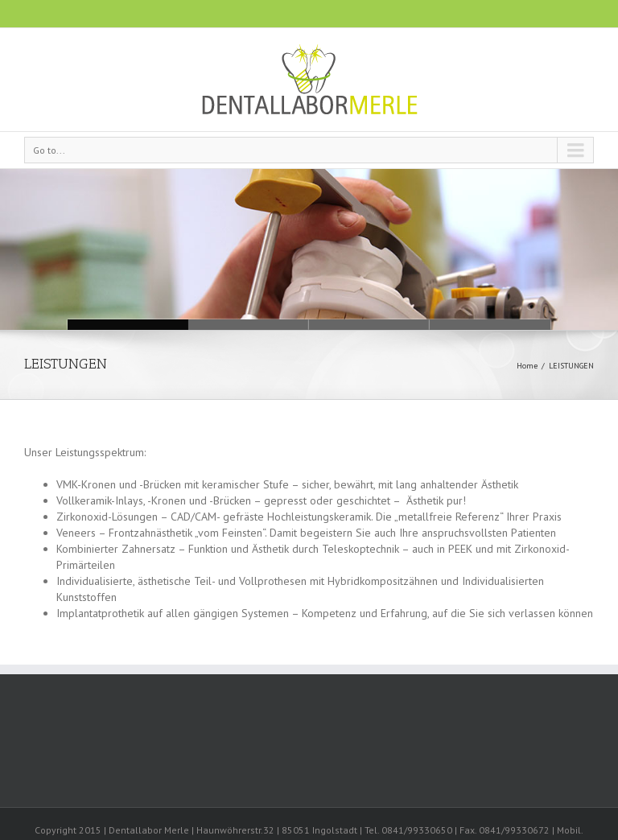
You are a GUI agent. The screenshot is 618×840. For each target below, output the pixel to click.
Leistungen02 (369, 325)
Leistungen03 (249, 325)
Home (527, 366)
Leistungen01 (490, 325)
